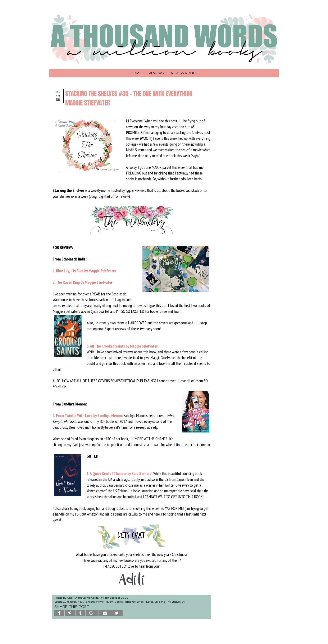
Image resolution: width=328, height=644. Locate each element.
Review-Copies (114, 602)
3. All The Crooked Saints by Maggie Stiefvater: (123, 346)
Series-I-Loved (145, 602)
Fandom (90, 602)
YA (183, 602)
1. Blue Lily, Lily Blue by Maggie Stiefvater (84, 271)
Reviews (156, 73)
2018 (66, 602)
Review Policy (184, 73)
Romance (130, 602)
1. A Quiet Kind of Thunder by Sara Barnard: (120, 473)
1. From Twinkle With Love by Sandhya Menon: (88, 415)
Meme (100, 602)
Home (136, 73)
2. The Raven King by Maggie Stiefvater (83, 282)
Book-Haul (77, 602)
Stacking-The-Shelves (168, 602)
